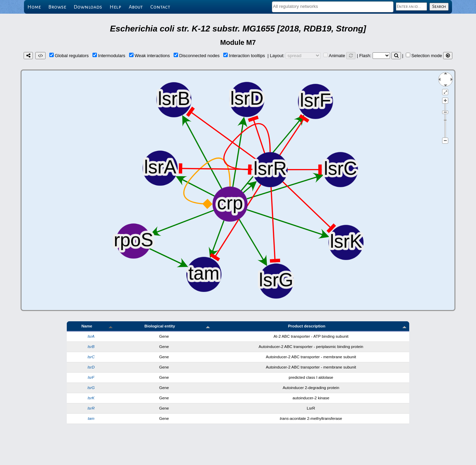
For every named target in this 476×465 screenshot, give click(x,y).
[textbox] (333, 6)
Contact (160, 7)
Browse (57, 7)
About (136, 7)
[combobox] (333, 7)
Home (34, 7)
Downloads (88, 7)
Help (115, 7)
